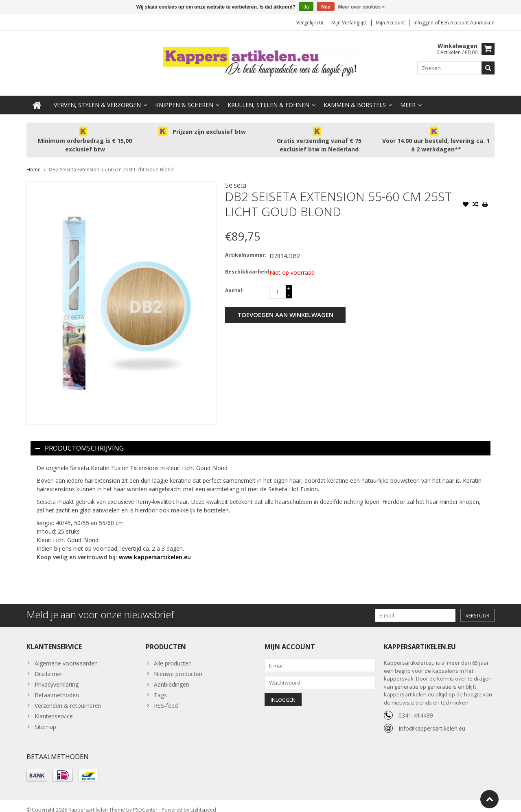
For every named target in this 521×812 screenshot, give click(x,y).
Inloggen (424, 23)
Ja (306, 7)
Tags (160, 687)
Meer (408, 97)
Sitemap (45, 719)
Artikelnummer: (245, 247)
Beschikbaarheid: (245, 264)
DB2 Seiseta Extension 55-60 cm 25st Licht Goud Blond (111, 161)
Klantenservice (54, 708)
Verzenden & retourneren (68, 697)
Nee (326, 7)
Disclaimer (48, 666)
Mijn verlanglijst (349, 23)
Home (34, 161)
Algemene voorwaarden (66, 655)
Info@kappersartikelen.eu (432, 720)
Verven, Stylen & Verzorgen (97, 97)
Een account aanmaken (468, 23)
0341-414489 (416, 707)
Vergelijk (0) (310, 23)
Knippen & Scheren (184, 97)
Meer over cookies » (362, 7)
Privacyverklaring (57, 676)
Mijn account (390, 23)
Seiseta (236, 177)
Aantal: (234, 282)
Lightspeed (203, 802)
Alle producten (173, 655)
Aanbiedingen (172, 676)
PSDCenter (145, 802)
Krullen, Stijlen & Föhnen (268, 97)
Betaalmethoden (57, 687)
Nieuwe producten (178, 666)
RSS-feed (166, 697)
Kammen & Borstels (355, 97)
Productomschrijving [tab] (80, 440)
